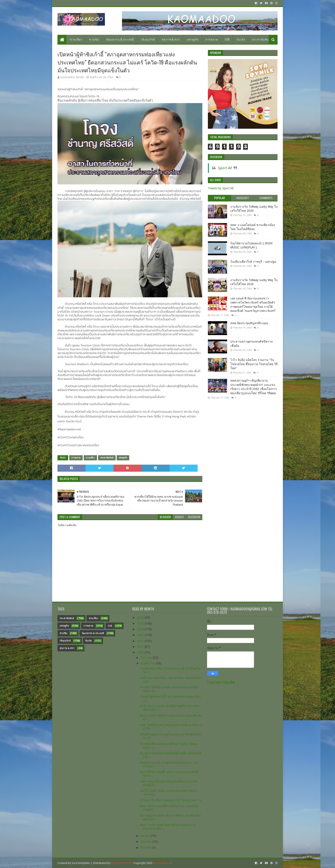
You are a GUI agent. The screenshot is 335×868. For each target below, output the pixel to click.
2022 (141, 641)
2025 (141, 623)
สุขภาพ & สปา (171, 39)
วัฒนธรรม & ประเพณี (120, 39)
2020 (141, 652)
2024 (141, 629)
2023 (141, 635)
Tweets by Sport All (221, 188)
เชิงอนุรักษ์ (148, 39)
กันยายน (147, 842)
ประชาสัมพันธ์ (261, 39)
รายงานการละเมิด (221, 682)
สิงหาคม (146, 848)
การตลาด (212, 39)
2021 (141, 647)
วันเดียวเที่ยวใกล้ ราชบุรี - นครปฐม (253, 262)
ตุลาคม (146, 836)
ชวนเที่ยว (76, 39)
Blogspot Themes (122, 863)
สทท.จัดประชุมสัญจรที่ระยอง (249, 323)
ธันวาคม (147, 658)
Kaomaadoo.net (163, 863)
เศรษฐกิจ (193, 39)
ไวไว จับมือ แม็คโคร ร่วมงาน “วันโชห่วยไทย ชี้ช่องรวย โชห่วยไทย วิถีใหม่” (254, 364)
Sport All (225, 168)
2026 (141, 617)
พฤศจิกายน (148, 663)
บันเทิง (241, 39)
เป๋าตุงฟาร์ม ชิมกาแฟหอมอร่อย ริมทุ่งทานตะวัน (170, 800)
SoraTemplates (81, 863)
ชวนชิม (94, 39)
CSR (227, 39)
